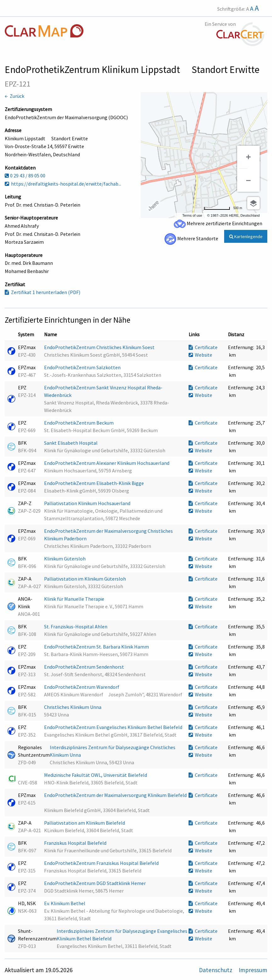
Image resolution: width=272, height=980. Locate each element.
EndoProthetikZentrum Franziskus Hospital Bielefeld (102, 863)
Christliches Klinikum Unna (73, 707)
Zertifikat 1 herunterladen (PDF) (42, 292)
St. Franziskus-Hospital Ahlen (76, 626)
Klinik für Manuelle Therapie (75, 599)
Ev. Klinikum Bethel (65, 903)
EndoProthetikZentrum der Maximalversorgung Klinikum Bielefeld (115, 795)
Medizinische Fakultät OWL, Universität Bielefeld (96, 775)
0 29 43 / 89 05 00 (25, 175)
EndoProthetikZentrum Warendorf (82, 687)
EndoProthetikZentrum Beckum (79, 423)
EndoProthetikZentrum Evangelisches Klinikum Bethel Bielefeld (114, 727)
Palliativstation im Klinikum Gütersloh (85, 579)
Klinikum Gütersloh (65, 559)
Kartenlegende (246, 237)
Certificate (203, 347)
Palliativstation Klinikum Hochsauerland (88, 503)
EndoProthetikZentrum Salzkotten (83, 367)
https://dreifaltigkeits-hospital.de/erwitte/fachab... (63, 184)
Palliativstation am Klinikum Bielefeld (85, 823)
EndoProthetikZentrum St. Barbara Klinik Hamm (97, 647)
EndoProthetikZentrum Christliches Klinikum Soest (100, 347)
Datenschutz (216, 970)
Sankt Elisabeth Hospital (71, 443)
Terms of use (192, 215)
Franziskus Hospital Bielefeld (76, 843)
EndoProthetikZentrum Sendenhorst (85, 667)
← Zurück (14, 96)
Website (200, 355)
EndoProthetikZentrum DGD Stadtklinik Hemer (95, 883)
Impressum (253, 970)
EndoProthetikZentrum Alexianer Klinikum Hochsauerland (107, 463)
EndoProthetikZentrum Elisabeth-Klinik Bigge (94, 483)
